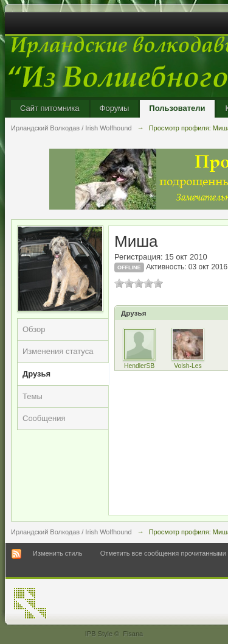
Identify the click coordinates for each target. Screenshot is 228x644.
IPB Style (99, 634)
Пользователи (177, 108)
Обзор (34, 329)
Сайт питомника (50, 108)
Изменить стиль (58, 553)
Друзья (36, 374)
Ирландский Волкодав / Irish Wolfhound (71, 532)
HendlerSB (139, 366)
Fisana (133, 634)
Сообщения (44, 418)
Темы (33, 396)
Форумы (115, 108)
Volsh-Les (188, 366)
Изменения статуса (58, 351)
